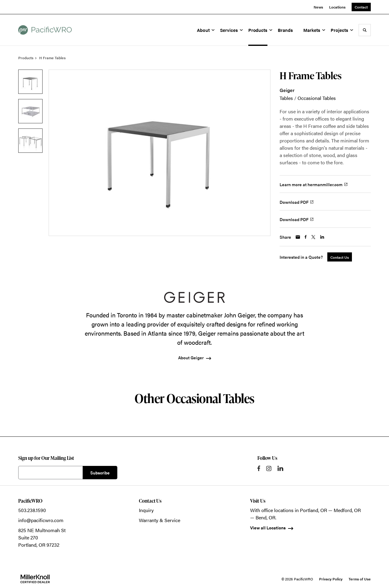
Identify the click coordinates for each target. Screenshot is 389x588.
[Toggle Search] (365, 30)
